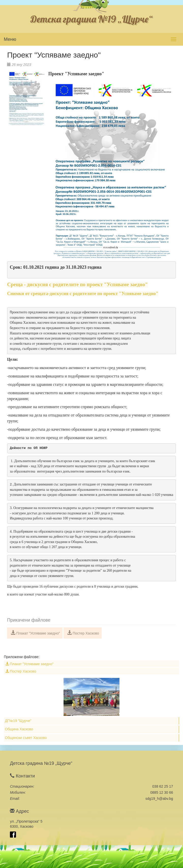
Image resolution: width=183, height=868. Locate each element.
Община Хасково (19, 729)
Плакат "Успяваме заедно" (35, 633)
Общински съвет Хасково (26, 738)
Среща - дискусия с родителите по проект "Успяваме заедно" (78, 284)
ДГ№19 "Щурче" (18, 721)
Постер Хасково (83, 633)
